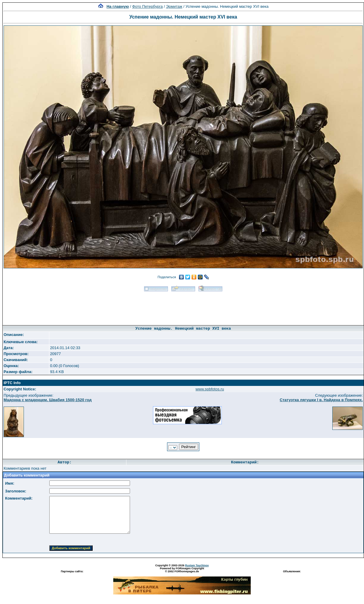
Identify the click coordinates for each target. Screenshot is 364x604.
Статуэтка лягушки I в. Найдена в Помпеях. (321, 400)
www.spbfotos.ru (210, 389)
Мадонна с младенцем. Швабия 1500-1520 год (48, 400)
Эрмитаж (174, 6)
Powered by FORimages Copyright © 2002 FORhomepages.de (182, 570)
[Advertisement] (183, 306)
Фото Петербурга (147, 6)
